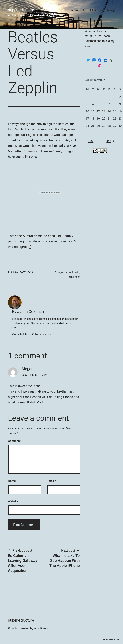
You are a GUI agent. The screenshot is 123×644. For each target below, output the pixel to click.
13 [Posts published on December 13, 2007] (104, 111)
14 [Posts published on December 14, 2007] (109, 111)
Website (13, 501)
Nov (89, 141)
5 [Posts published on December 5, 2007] (98, 104)
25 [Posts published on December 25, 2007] (93, 126)
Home (74, 10)
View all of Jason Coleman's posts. (32, 334)
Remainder (74, 277)
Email (51, 481)
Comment (15, 441)
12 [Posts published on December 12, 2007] (98, 111)
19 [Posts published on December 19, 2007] (98, 119)
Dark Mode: (112, 640)
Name (13, 481)
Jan (111, 141)
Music (76, 272)
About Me (90, 10)
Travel (111, 10)
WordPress (41, 628)
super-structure (21, 10)
